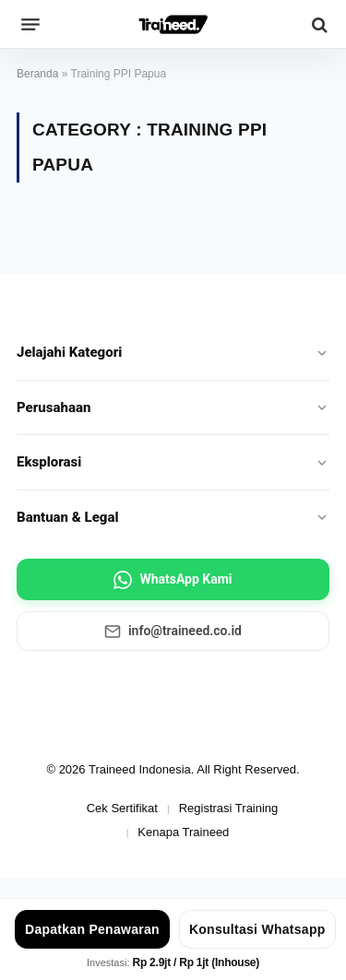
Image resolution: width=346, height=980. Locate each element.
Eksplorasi (173, 462)
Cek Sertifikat (122, 808)
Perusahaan (173, 407)
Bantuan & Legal (173, 517)
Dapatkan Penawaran (92, 929)
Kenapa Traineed (183, 832)
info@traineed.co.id (173, 632)
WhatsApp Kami (173, 580)
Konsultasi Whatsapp (257, 929)
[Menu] (30, 25)
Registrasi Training (229, 808)
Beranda (37, 74)
